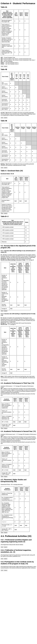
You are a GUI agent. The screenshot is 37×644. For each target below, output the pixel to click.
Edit (2, 66)
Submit (6, 66)
